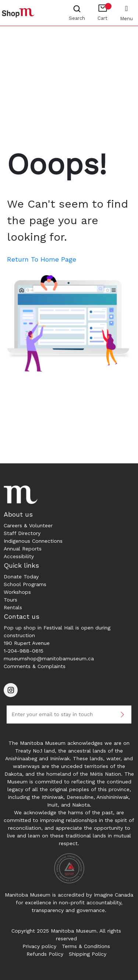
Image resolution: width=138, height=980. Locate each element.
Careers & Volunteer (28, 525)
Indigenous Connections (33, 541)
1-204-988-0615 (24, 651)
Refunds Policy (45, 954)
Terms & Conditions (86, 946)
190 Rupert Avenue (27, 643)
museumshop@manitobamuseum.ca (49, 658)
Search (77, 18)
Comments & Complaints (35, 666)
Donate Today (21, 577)
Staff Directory (22, 533)
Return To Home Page (42, 259)
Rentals (13, 607)
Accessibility (19, 556)
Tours (10, 600)
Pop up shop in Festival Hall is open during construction (57, 631)
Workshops (17, 592)
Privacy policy (39, 946)
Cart (105, 12)
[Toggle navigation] (126, 8)
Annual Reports (23, 549)
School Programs (25, 584)
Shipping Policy (88, 954)
